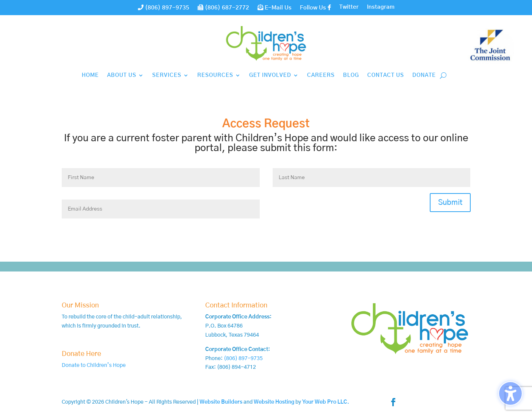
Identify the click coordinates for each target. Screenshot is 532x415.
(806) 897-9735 (164, 8)
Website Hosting (274, 402)
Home (90, 75)
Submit (450, 203)
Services (167, 75)
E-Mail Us (275, 8)
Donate (424, 75)
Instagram (381, 7)
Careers (321, 75)
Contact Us (386, 75)
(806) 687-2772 (223, 8)
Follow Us (315, 8)
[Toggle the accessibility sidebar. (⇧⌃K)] (510, 393)
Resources (215, 75)
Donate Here (81, 354)
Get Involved (270, 75)
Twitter (349, 7)
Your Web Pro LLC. (326, 402)
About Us (122, 75)
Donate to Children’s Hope (94, 365)
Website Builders (221, 402)
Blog (351, 75)
